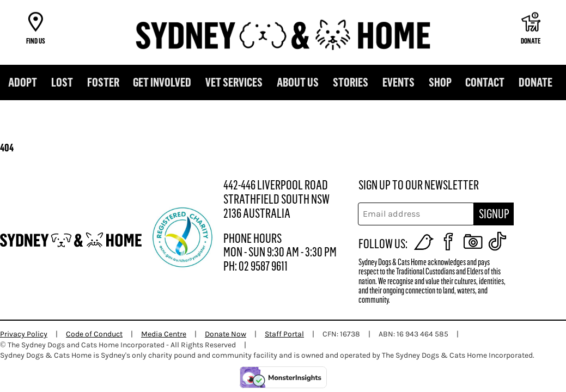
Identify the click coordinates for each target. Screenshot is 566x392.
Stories (351, 83)
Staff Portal (284, 334)
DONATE (535, 83)
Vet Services (234, 83)
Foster (103, 83)
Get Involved (162, 83)
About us (298, 83)
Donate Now (226, 334)
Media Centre (164, 334)
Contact (485, 83)
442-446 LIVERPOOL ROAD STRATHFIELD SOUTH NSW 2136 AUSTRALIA (276, 199)
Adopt (23, 83)
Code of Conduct (94, 334)
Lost (62, 83)
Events (398, 83)
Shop (440, 83)
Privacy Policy (24, 334)
